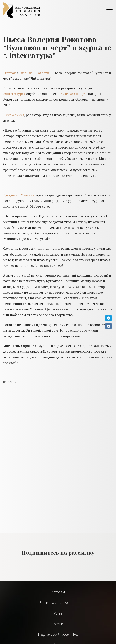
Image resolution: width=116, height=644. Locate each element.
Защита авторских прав (58, 603)
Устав (58, 613)
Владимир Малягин (19, 195)
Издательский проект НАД (58, 634)
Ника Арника (14, 115)
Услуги (58, 624)
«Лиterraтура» (14, 94)
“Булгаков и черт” (73, 94)
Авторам (58, 592)
